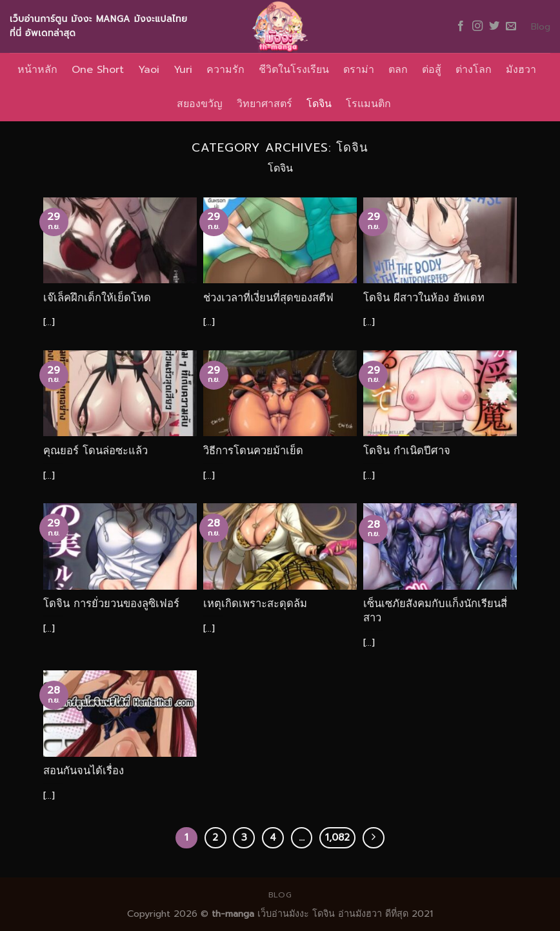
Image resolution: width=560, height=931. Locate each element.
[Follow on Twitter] (494, 26)
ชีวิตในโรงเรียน (294, 70)
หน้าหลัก (37, 70)
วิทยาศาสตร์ (265, 104)
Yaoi (149, 70)
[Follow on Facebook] (461, 26)
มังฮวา (521, 70)
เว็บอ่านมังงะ (282, 914)
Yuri (183, 70)
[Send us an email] (511, 26)
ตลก (398, 70)
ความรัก (225, 70)
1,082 (337, 837)
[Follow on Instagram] (477, 26)
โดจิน (319, 104)
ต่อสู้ (432, 70)
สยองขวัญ (200, 104)
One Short (98, 70)
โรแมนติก (368, 104)
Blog (541, 26)
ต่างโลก (474, 70)
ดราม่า (359, 70)
